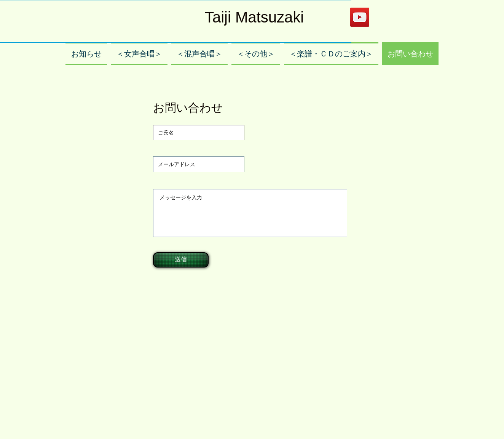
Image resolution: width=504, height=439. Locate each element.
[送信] (181, 260)
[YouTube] (360, 17)
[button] (139, 54)
